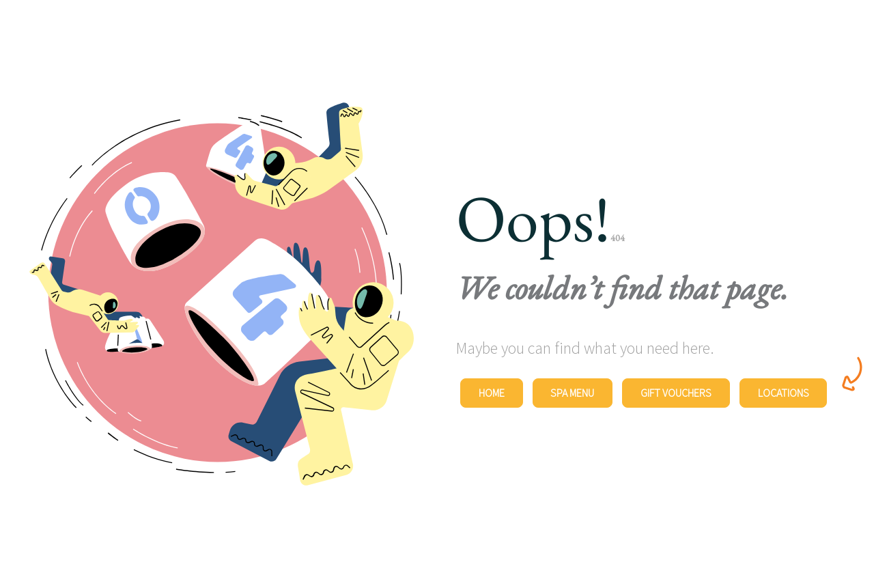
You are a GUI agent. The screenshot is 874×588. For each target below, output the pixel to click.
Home (492, 393)
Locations (784, 393)
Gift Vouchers (676, 393)
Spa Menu (572, 393)
